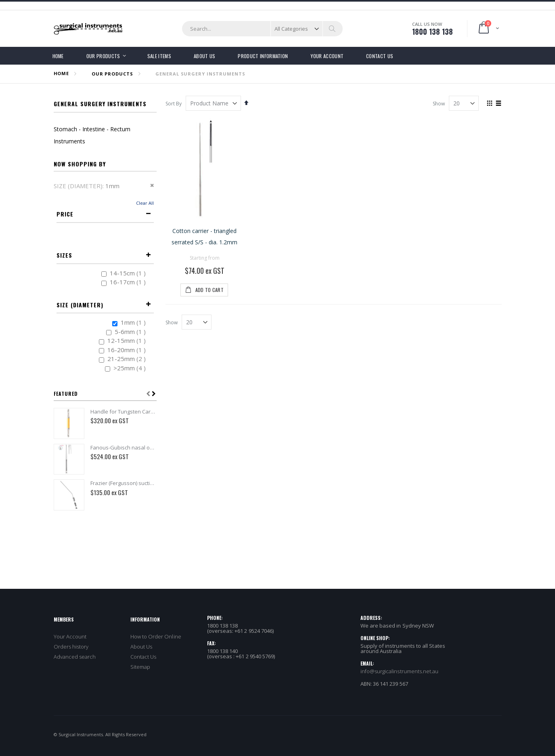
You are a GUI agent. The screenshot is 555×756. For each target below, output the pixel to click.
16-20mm (128, 350)
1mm (134, 322)
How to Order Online (156, 636)
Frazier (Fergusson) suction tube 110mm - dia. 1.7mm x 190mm (124, 483)
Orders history (71, 647)
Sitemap (140, 667)
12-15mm (128, 340)
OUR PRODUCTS (112, 74)
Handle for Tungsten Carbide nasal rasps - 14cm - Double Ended (124, 412)
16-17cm (129, 282)
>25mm (131, 368)
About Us (141, 647)
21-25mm (128, 358)
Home (62, 73)
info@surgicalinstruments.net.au (400, 671)
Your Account (70, 636)
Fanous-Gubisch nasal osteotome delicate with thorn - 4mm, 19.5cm (124, 447)
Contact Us (143, 657)
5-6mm (131, 331)
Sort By (174, 104)
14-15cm (129, 273)
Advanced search (75, 657)
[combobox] (262, 29)
